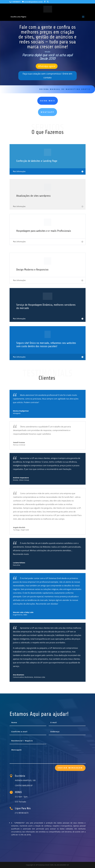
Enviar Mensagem (70, 768)
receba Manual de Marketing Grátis (65, 89)
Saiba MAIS (48, 101)
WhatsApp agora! (47, 66)
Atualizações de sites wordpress (33, 196)
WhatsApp (47, 112)
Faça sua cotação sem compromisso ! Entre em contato (47, 76)
